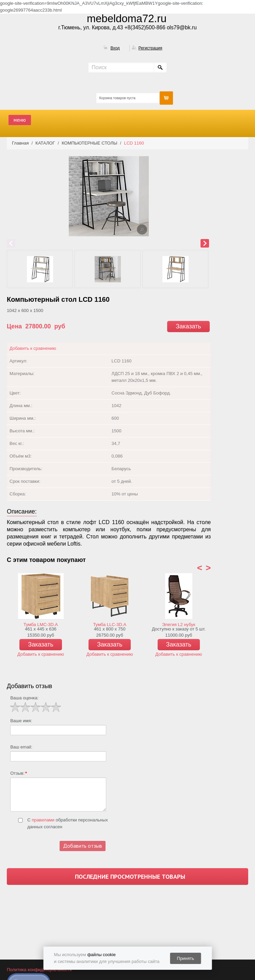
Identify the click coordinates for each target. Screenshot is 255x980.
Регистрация (150, 48)
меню (20, 120)
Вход (115, 48)
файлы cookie (101, 955)
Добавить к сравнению (33, 348)
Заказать (188, 326)
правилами (43, 820)
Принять (186, 958)
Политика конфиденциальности (39, 970)
